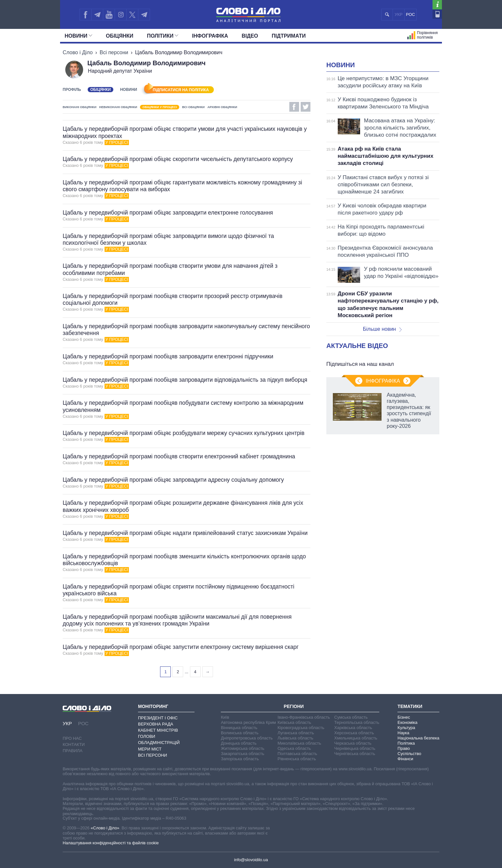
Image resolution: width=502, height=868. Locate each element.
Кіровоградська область (301, 728)
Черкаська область (353, 743)
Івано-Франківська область (304, 717)
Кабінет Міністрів (158, 730)
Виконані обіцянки (80, 107)
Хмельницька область (356, 738)
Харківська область (353, 728)
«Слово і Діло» (105, 828)
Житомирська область (243, 748)
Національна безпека (418, 738)
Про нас (72, 738)
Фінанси (405, 759)
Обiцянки (119, 36)
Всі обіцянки (193, 107)
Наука (403, 733)
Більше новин (382, 329)
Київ (225, 717)
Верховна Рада (156, 724)
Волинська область (240, 733)
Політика (406, 743)
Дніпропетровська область (247, 738)
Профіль (72, 90)
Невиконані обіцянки (118, 107)
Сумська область (351, 717)
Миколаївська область (299, 743)
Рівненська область (297, 759)
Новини (78, 36)
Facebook (294, 107)
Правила (73, 751)
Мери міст (150, 749)
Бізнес (404, 717)
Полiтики (163, 36)
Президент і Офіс (158, 718)
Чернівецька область (355, 748)
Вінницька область (239, 728)
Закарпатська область (243, 754)
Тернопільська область (357, 722)
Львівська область (295, 738)
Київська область (294, 722)
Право (404, 748)
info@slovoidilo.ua (251, 860)
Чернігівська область (355, 754)
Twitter (306, 107)
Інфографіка (210, 36)
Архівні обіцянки (222, 107)
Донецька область (239, 743)
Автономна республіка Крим (248, 722)
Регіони (294, 706)
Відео (250, 36)
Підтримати (289, 36)
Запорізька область (240, 759)
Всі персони (114, 52)
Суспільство (409, 754)
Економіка (407, 722)
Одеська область (294, 748)
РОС (410, 14)
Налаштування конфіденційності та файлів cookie (111, 843)
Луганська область (296, 733)
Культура (406, 728)
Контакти (74, 744)
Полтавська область (297, 754)
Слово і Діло (78, 52)
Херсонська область (354, 733)
